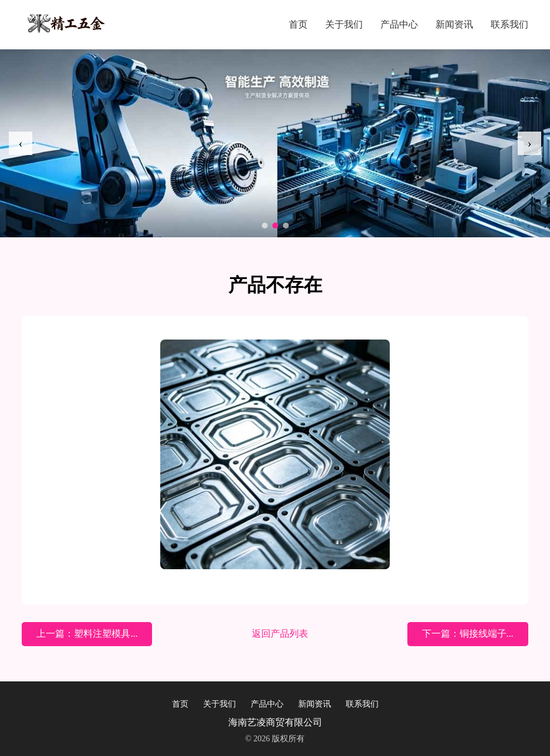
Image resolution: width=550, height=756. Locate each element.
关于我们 (344, 24)
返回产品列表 (280, 634)
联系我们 (509, 24)
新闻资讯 (454, 24)
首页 (298, 24)
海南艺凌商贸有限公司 (275, 722)
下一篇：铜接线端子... (468, 634)
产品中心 (399, 24)
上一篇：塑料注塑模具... (87, 634)
